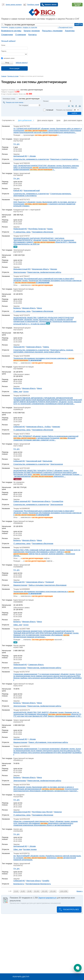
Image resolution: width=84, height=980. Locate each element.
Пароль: (4, 51)
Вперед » (80, 891)
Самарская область (36, 665)
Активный (50, 110)
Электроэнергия (57, 464)
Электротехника (20, 272)
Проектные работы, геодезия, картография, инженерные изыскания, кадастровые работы (43, 351)
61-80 (29, 891)
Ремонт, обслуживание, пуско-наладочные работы (48, 742)
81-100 (37, 891)
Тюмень (46, 347)
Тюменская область (34, 347)
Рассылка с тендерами (52, 31)
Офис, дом (18, 391)
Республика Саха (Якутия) (42, 812)
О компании (21, 35)
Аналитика (70, 31)
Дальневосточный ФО (22, 269)
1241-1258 (64, 891)
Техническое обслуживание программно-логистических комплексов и (44, 359)
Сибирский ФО (19, 427)
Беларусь (17, 308)
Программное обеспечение (43, 232)
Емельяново (47, 461)
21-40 (16, 891)
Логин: (3, 45)
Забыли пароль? (22, 63)
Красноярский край (34, 461)
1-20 (10, 891)
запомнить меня (8, 58)
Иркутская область (34, 881)
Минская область (29, 308)
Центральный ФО (20, 156)
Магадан (54, 269)
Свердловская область (35, 582)
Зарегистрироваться (47, 898)
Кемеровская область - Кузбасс (39, 427)
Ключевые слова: (9, 99)
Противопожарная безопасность (38, 884)
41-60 (23, 891)
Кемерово (56, 427)
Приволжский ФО (20, 229)
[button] (78, 968)
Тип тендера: (24, 105)
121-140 (53, 891)
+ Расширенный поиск (65, 27)
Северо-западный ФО (22, 501)
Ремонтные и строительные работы (64, 159)
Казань (50, 229)
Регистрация (14, 68)
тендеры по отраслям (30, 27)
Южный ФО (18, 190)
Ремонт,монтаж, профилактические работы (44, 272)
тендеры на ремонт (15, 27)
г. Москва (32, 156)
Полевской (50, 582)
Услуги (26, 391)
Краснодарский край (32, 190)
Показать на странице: (64, 110)
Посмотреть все (71, 909)
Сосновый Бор (57, 501)
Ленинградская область (41, 501)
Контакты (32, 35)
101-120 (44, 891)
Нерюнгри (58, 812)
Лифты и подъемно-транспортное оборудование (48, 585)
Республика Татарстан (37, 229)
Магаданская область (40, 269)
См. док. (17, 144)
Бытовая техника (30, 849)
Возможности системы (11, 31)
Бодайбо (46, 881)
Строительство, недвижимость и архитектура (31, 159)
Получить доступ (21, 977)
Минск (39, 308)
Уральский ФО (19, 347)
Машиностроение (20, 585)
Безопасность (19, 884)
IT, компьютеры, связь (22, 232)
